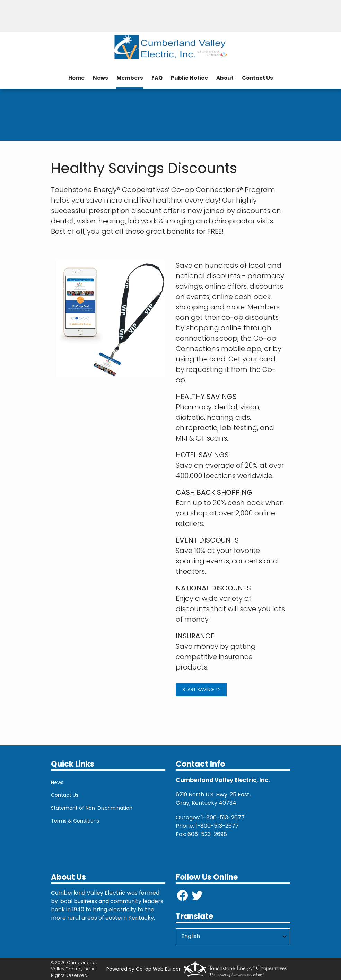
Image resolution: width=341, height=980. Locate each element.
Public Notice (189, 78)
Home (76, 78)
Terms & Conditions (75, 821)
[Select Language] (233, 936)
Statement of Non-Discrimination (92, 808)
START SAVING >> (201, 689)
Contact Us (257, 78)
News (100, 78)
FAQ (157, 78)
